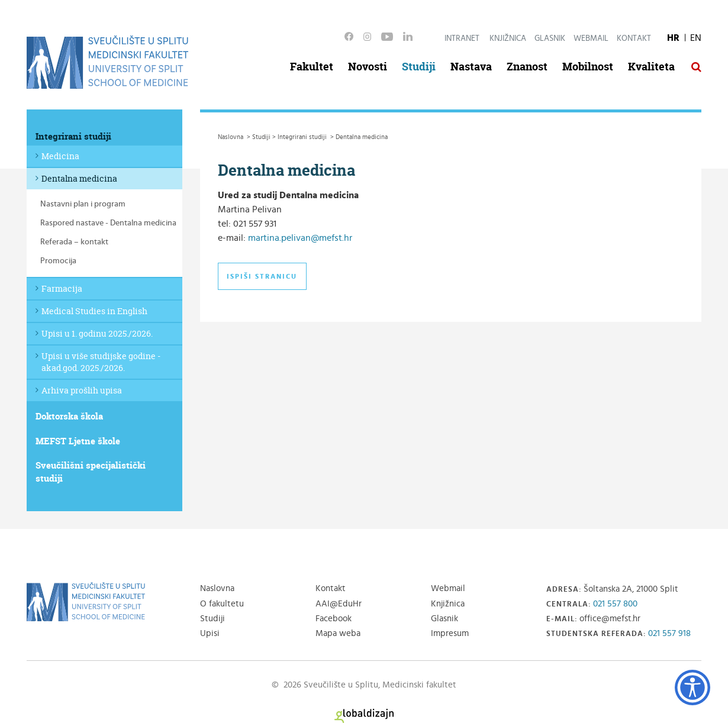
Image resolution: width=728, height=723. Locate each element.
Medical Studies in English (94, 311)
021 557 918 (669, 633)
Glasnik (550, 38)
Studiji (419, 67)
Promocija (58, 261)
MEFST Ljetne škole (78, 441)
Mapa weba (338, 633)
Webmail (591, 38)
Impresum (450, 633)
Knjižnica (508, 38)
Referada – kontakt (74, 242)
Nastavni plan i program (83, 204)
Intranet (462, 38)
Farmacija (62, 288)
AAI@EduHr (339, 604)
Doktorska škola (69, 416)
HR (673, 38)
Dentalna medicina (79, 178)
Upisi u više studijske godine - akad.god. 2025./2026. (101, 362)
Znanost (527, 67)
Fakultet (312, 67)
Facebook (334, 619)
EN (696, 38)
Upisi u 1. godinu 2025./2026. (97, 333)
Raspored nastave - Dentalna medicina (108, 223)
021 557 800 (615, 604)
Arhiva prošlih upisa (82, 390)
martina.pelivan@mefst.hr (300, 238)
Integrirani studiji (73, 136)
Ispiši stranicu (262, 276)
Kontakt (634, 38)
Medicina (60, 156)
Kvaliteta (651, 67)
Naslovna (217, 588)
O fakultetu (222, 604)
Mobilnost (588, 67)
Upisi (210, 633)
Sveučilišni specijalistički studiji (91, 472)
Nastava (471, 67)
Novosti (368, 67)
